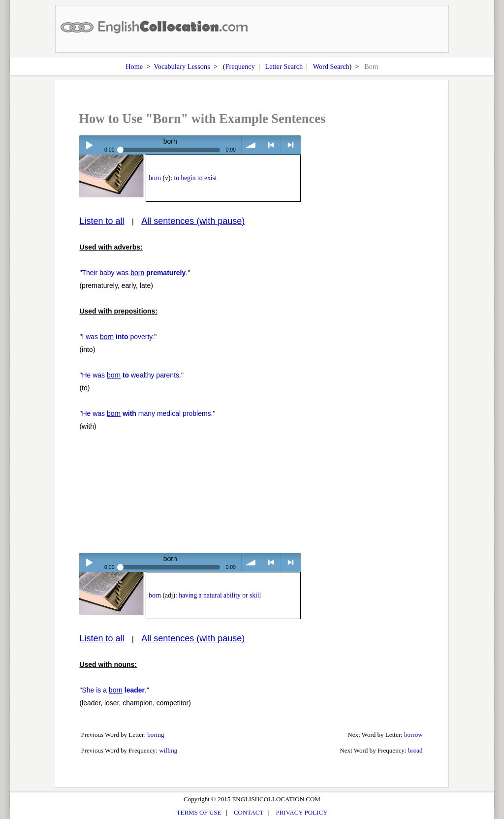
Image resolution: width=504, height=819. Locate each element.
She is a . (114, 690)
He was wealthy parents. (131, 375)
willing (168, 750)
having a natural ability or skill (220, 595)
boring (156, 735)
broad (415, 750)
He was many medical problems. (147, 413)
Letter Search (284, 66)
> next (291, 145)
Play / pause (89, 145)
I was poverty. (118, 337)
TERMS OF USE (199, 812)
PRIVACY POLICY (301, 812)
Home (134, 66)
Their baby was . (135, 273)
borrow (413, 735)
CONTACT (249, 812)
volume (251, 145)
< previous (271, 145)
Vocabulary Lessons (182, 66)
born (155, 178)
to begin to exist (195, 178)
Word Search (331, 66)
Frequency (240, 66)
